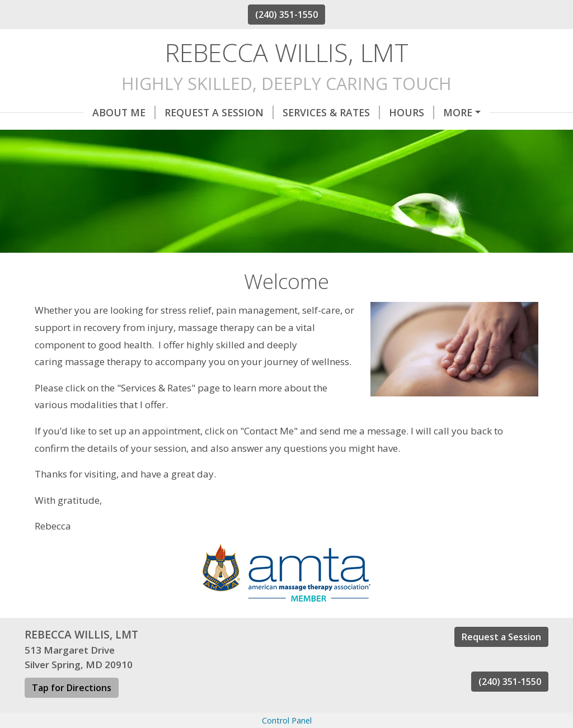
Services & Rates (273, 112)
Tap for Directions (72, 712)
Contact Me (71, 136)
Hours (353, 112)
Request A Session (160, 112)
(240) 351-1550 (286, 15)
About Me (65, 112)
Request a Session (501, 661)
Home (133, 136)
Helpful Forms (430, 112)
